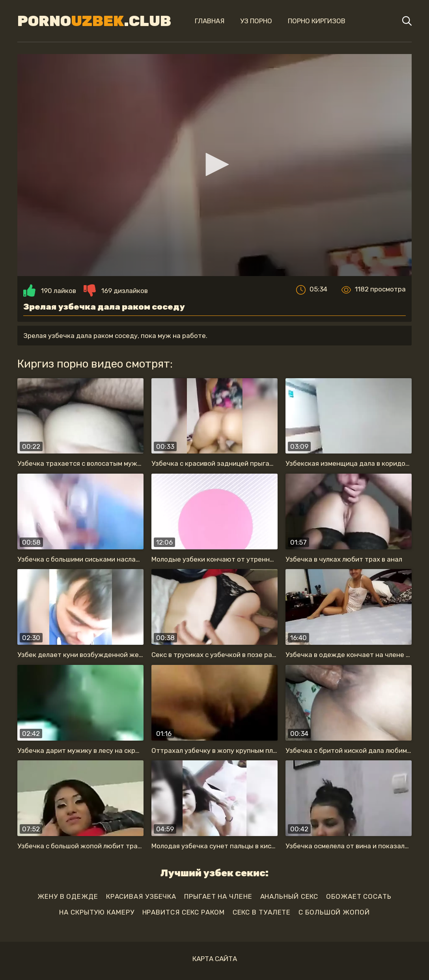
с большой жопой (334, 912)
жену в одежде (68, 896)
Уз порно (256, 21)
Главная (210, 21)
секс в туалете (262, 912)
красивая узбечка (141, 896)
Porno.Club (94, 21)
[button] (214, 164)
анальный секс (289, 896)
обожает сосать (359, 896)
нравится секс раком (184, 912)
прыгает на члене (218, 896)
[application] (214, 165)
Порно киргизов (317, 21)
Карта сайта (215, 959)
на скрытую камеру (97, 912)
